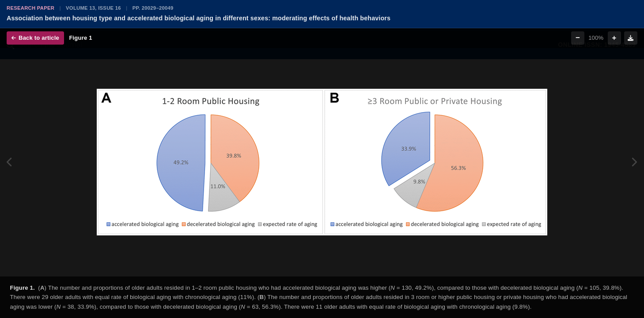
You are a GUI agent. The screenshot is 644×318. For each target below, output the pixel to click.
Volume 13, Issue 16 (93, 8)
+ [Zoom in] (614, 38)
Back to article (35, 38)
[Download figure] (631, 38)
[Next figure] (634, 162)
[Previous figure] (10, 162)
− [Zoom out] (578, 38)
